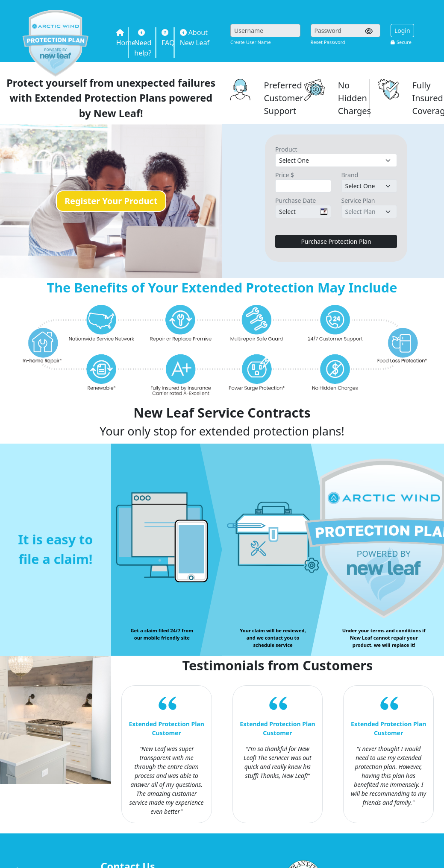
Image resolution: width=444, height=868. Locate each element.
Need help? (143, 43)
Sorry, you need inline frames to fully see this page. (332, 45)
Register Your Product (111, 201)
